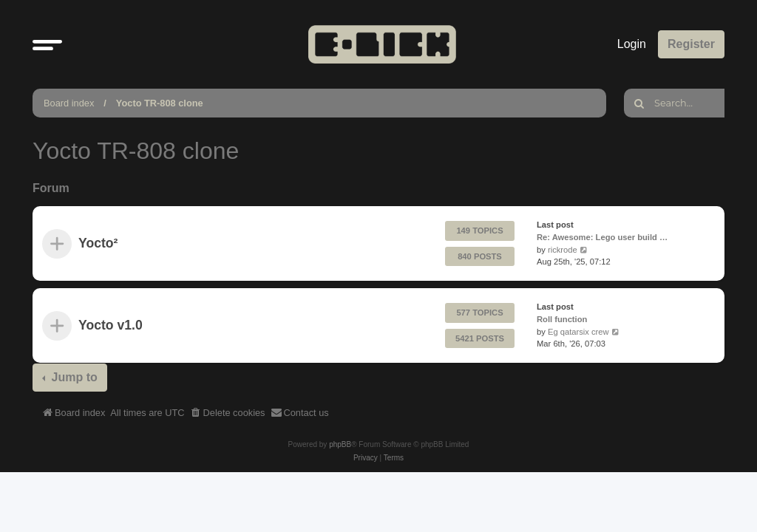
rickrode (563, 250)
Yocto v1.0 (111, 326)
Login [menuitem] (632, 44)
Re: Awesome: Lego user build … (602, 237)
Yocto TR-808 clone (160, 103)
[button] (47, 44)
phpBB (340, 444)
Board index (69, 103)
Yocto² (98, 244)
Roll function (562, 319)
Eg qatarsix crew (578, 332)
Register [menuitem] (691, 44)
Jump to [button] (73, 377)
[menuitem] (228, 413)
